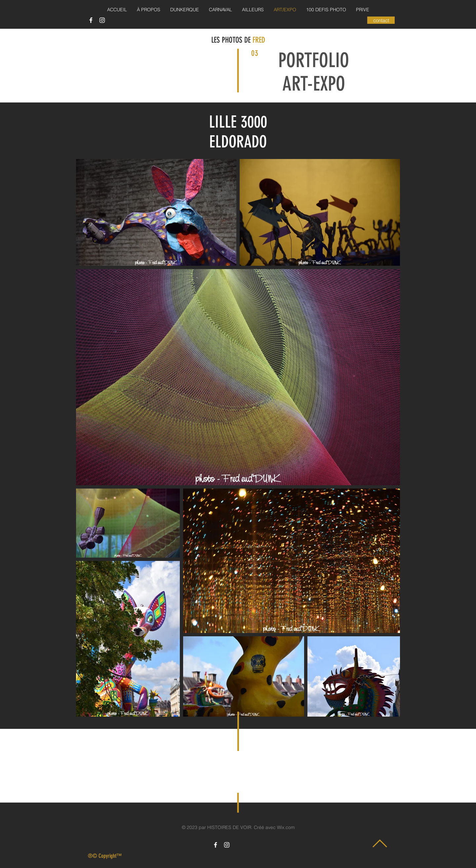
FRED (259, 40)
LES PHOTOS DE (232, 40)
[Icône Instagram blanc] (102, 20)
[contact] (381, 20)
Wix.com (286, 827)
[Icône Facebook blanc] (91, 20)
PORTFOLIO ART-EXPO (314, 72)
